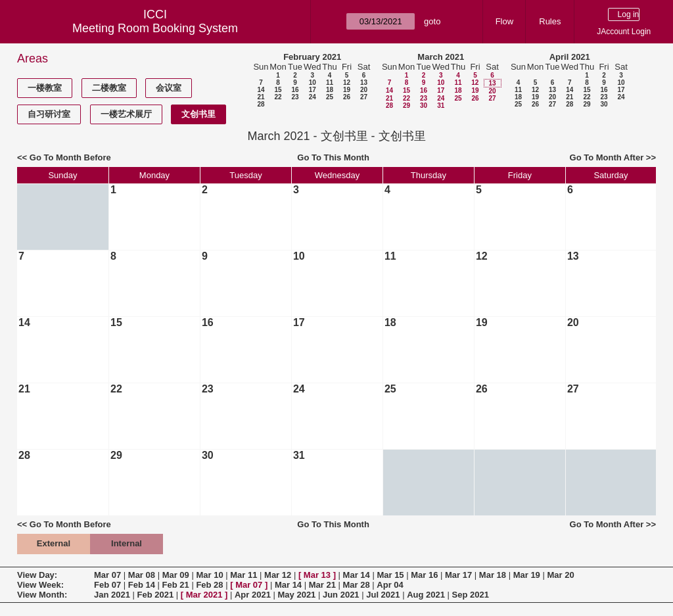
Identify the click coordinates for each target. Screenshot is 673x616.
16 (295, 90)
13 (364, 83)
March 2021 (441, 57)
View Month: (42, 595)
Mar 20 (560, 575)
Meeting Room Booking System (155, 28)
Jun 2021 (341, 595)
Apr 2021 (253, 595)
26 (347, 97)
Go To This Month (333, 157)
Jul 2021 (383, 595)
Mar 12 (278, 575)
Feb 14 (142, 585)
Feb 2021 (156, 595)
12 (347, 83)
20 (364, 90)
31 (441, 106)
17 (313, 90)
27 (364, 97)
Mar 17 (458, 575)
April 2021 (570, 57)
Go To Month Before (70, 157)
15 (278, 90)
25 (330, 97)
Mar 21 (322, 585)
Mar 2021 (204, 595)
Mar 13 (317, 575)
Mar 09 (176, 575)
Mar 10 (209, 575)
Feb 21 (176, 585)
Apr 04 (390, 585)
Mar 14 (357, 575)
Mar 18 (493, 575)
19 (347, 90)
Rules (550, 21)
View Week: (40, 585)
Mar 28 (357, 585)
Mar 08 (142, 575)
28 (261, 104)
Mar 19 (527, 575)
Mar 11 (244, 575)
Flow (504, 21)
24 (313, 97)
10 (313, 83)
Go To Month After (607, 157)
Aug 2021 (426, 595)
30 (424, 106)
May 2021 (297, 595)
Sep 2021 (471, 595)
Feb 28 (209, 585)
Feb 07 (107, 585)
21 (261, 97)
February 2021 (312, 57)
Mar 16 (424, 575)
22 (278, 97)
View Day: (37, 575)
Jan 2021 (112, 595)
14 (261, 90)
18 (330, 90)
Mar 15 (390, 575)
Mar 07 (107, 575)
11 (330, 83)
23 (295, 97)
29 (406, 106)
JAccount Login (624, 32)
